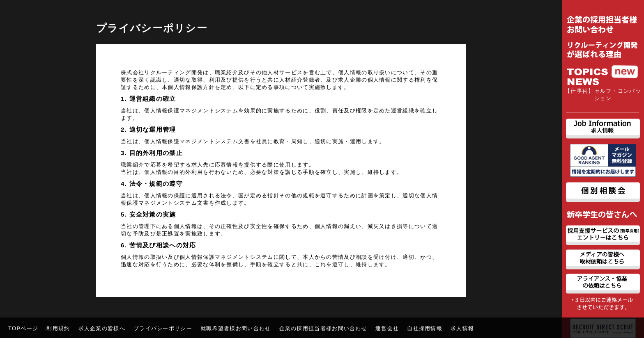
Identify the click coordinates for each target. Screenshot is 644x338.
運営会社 (387, 328)
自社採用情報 (425, 328)
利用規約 (58, 328)
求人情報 (462, 328)
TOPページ (23, 328)
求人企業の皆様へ (102, 328)
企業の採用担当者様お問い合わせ (323, 328)
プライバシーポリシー (163, 328)
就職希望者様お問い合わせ (236, 328)
